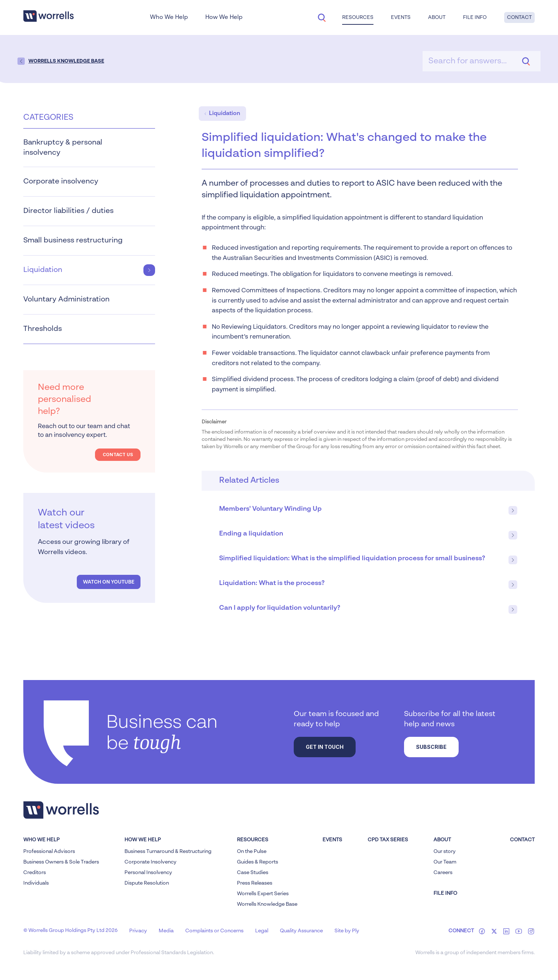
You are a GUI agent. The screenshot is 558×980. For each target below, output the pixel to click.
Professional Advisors (49, 851)
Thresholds (89, 329)
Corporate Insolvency (151, 862)
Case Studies (253, 873)
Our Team (445, 862)
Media (166, 931)
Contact (519, 17)
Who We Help (169, 17)
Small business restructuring (89, 241)
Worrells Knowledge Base (267, 904)
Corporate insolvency (89, 182)
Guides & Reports (258, 862)
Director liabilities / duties (89, 211)
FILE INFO (445, 893)
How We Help (224, 17)
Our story (445, 851)
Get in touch (325, 747)
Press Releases (255, 883)
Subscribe (431, 747)
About (437, 17)
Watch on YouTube (109, 582)
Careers (443, 873)
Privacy (138, 931)
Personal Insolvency (148, 873)
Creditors (35, 873)
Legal (262, 931)
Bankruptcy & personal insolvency (89, 148)
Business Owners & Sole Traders (61, 862)
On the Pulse (252, 851)
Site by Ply (347, 931)
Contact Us (118, 455)
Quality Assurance (301, 931)
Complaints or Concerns (214, 931)
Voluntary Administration (89, 300)
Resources (358, 17)
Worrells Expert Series (263, 894)
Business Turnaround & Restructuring (168, 851)
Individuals (36, 883)
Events (401, 17)
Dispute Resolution (147, 883)
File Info (475, 17)
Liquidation (89, 270)
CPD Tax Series (388, 840)
